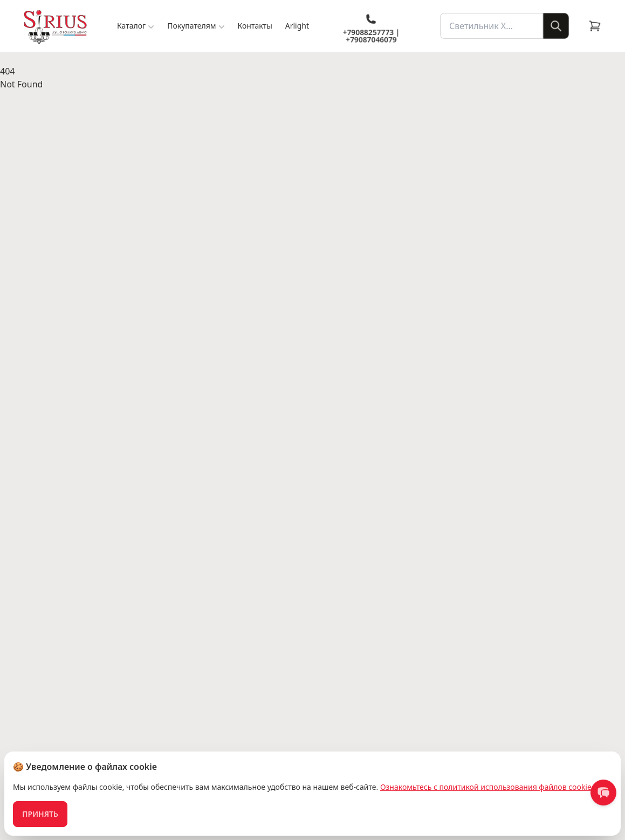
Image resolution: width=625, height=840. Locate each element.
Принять (40, 814)
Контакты (255, 26)
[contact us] (603, 793)
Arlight (297, 26)
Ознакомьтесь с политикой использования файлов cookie (486, 787)
